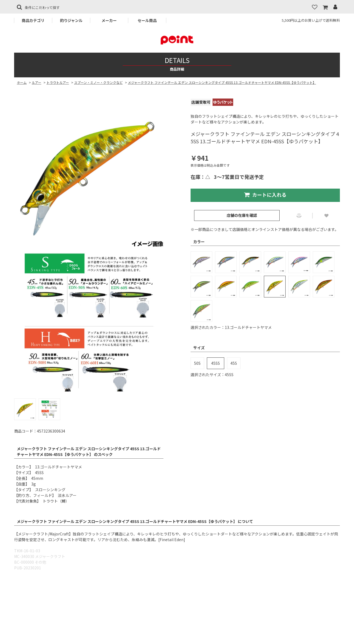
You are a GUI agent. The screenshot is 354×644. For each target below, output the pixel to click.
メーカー (109, 20)
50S (197, 363)
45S (234, 363)
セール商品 (147, 20)
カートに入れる (265, 195)
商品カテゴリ (33, 20)
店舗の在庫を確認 (242, 215)
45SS (216, 363)
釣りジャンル (71, 20)
